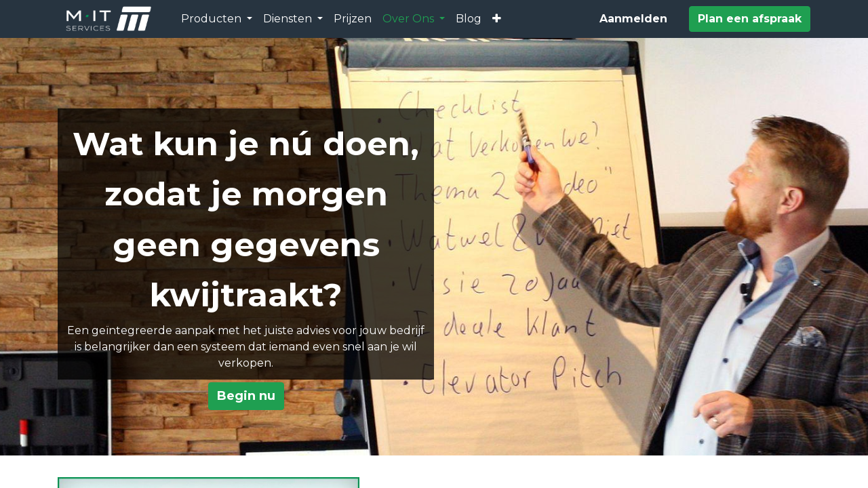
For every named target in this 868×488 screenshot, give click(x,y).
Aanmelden (633, 19)
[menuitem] (353, 19)
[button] (497, 19)
